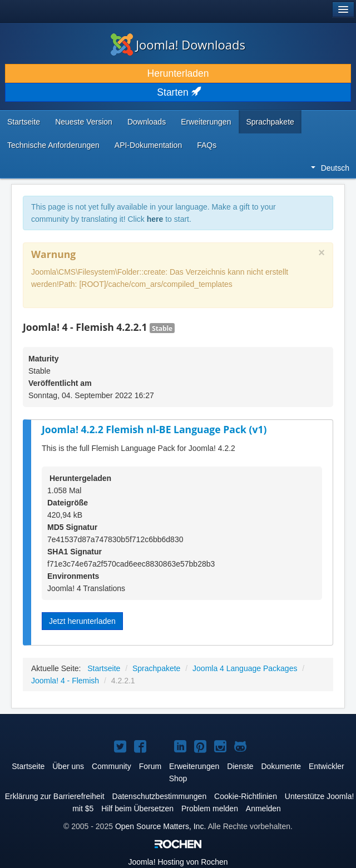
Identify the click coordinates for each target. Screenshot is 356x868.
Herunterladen (178, 73)
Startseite (24, 122)
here (155, 219)
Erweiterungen (206, 122)
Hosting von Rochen (178, 862)
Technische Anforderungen (53, 145)
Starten (178, 92)
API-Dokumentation (148, 145)
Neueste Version (84, 122)
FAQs (207, 145)
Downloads (147, 122)
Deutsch (330, 168)
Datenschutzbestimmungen (160, 796)
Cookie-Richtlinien (246, 796)
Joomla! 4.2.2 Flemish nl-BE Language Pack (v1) (154, 429)
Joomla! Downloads (178, 44)
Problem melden (210, 809)
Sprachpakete (270, 122)
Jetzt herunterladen (82, 621)
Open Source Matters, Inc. (160, 826)
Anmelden (263, 809)
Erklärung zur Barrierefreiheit (55, 796)
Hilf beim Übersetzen (137, 809)
